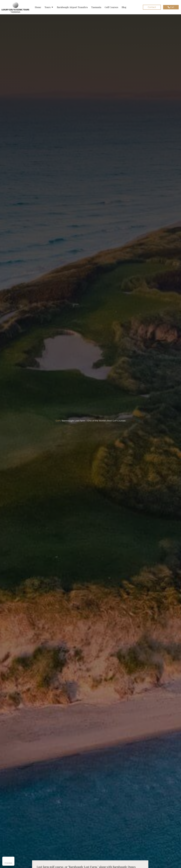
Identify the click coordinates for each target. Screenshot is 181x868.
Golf (58, 421)
